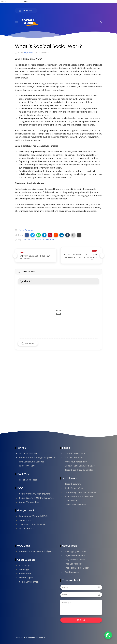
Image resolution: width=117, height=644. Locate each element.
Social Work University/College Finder (38, 458)
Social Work (25, 520)
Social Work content (29, 502)
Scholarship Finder (28, 453)
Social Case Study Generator (79, 470)
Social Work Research (75, 505)
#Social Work (48, 240)
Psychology (25, 565)
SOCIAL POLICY (27, 529)
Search (26, 1)
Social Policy (25, 574)
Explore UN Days (27, 466)
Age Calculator (72, 572)
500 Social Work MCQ (75, 453)
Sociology (24, 570)
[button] (27, 235)
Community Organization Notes (80, 492)
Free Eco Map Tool (74, 564)
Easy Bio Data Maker (75, 560)
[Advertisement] (58, 377)
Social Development (29, 582)
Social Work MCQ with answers (35, 494)
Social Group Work (74, 488)
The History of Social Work (32, 524)
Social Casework (73, 484)
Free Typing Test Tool (75, 551)
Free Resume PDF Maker (77, 568)
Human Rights (26, 578)
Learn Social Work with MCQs (34, 516)
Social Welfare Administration (79, 496)
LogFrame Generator (75, 556)
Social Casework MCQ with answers (37, 498)
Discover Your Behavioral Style (80, 466)
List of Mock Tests (28, 480)
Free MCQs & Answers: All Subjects (36, 551)
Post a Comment (26, 230)
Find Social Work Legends (32, 462)
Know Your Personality (76, 462)
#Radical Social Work (32, 240)
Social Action (71, 501)
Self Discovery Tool (74, 458)
